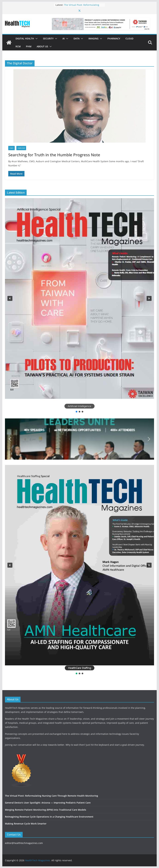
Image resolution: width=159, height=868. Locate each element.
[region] (79, 306)
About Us (42, 46)
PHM (29, 46)
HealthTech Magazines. (38, 860)
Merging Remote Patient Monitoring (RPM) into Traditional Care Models (46, 810)
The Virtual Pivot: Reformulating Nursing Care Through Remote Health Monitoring (51, 796)
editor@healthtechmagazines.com (24, 843)
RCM (18, 46)
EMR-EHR (21, 148)
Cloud (129, 38)
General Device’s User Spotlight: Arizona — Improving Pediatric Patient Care (48, 803)
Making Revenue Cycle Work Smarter (26, 824)
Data (77, 38)
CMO (11, 148)
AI (64, 38)
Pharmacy (114, 38)
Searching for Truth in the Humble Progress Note (54, 155)
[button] (36, 39)
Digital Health (25, 38)
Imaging (93, 38)
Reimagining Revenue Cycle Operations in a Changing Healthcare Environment (49, 817)
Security (48, 38)
